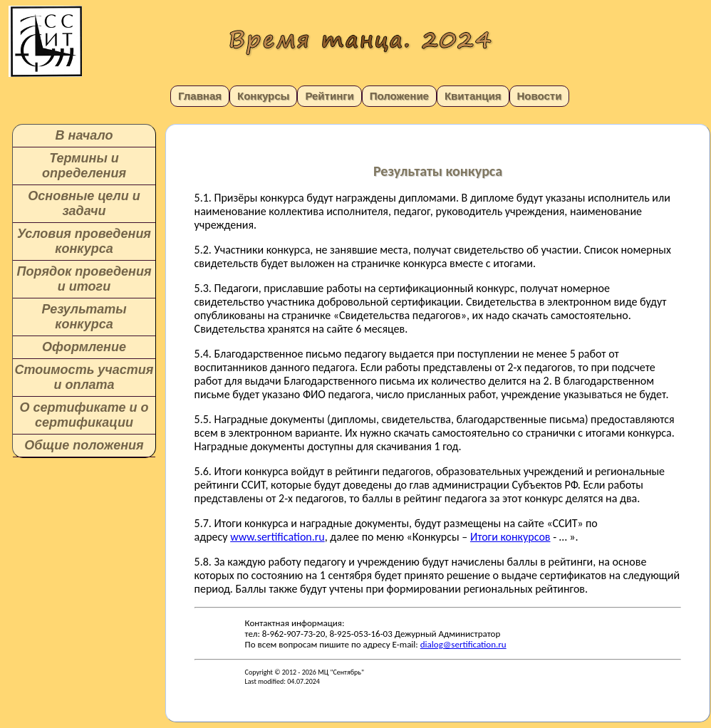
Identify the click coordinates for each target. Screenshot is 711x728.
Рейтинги (329, 96)
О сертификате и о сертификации (84, 415)
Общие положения (84, 445)
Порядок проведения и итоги (84, 279)
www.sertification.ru (277, 537)
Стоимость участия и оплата (84, 377)
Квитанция (473, 96)
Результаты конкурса (84, 317)
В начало (84, 135)
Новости (540, 96)
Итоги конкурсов (510, 537)
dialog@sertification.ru (463, 644)
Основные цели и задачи (84, 203)
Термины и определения (84, 166)
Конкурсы (263, 96)
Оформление (84, 347)
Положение (399, 96)
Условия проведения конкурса (84, 241)
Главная (200, 96)
